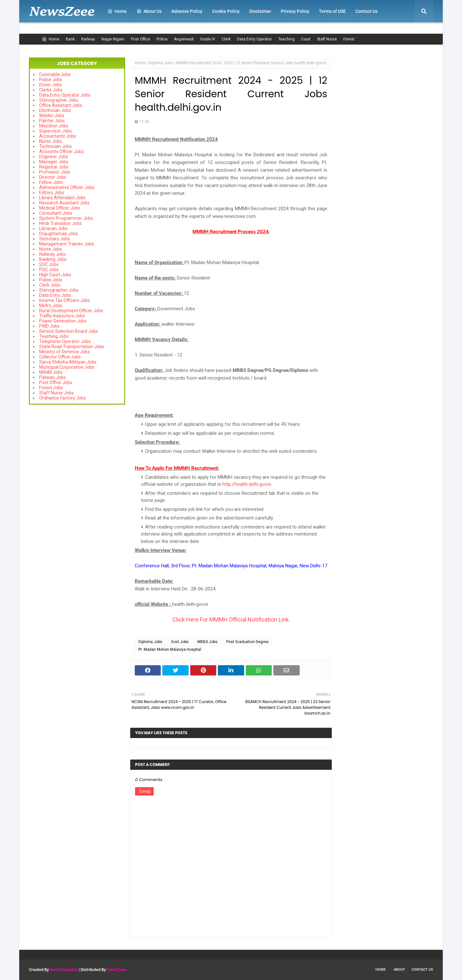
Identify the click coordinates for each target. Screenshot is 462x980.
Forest (349, 39)
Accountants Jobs (58, 136)
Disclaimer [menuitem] (260, 11)
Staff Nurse (327, 39)
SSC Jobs (49, 264)
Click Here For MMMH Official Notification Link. (231, 619)
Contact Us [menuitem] (367, 11)
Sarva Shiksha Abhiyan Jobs (68, 362)
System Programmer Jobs (66, 218)
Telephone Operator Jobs (65, 341)
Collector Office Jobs (60, 357)
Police (162, 39)
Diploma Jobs (161, 63)
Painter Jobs (52, 121)
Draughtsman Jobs (59, 234)
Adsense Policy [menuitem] (187, 11)
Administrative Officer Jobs (67, 187)
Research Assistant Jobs (64, 203)
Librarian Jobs (53, 228)
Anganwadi (184, 39)
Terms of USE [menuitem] (332, 11)
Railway (88, 39)
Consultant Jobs (56, 213)
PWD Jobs (49, 326)
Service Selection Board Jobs (69, 331)
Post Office (141, 39)
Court (306, 39)
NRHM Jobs (51, 372)
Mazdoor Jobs (54, 126)
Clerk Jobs (50, 285)
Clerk (226, 39)
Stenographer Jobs (59, 100)
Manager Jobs (54, 162)
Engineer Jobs (54, 157)
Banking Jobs (53, 259)
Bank (70, 39)
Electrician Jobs (55, 110)
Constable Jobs (55, 74)
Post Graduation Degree (247, 642)
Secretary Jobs (55, 239)
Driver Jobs (51, 85)
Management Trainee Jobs (67, 244)
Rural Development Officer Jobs (71, 311)
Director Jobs (53, 177)
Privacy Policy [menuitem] (295, 11)
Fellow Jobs (51, 182)
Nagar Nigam (113, 39)
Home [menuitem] (117, 11)
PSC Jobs (49, 270)
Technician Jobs (56, 146)
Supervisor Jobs (56, 131)
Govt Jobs (180, 642)
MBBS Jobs (207, 642)
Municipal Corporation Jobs (67, 367)
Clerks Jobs (51, 90)
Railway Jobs (52, 254)
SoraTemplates (64, 970)
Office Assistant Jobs (61, 105)
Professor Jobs (55, 172)
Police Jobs (51, 80)
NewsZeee (117, 970)
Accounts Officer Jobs (61, 151)
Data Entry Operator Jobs (65, 95)
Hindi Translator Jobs (60, 223)
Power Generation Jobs (63, 321)
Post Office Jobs (56, 383)
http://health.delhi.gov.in (247, 484)
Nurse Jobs (51, 141)
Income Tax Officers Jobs (65, 300)
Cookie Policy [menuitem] (226, 11)
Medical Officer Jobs (60, 208)
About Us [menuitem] (149, 11)
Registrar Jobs (54, 167)
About (399, 970)
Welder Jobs (52, 116)
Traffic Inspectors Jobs (62, 316)
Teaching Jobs (54, 336)
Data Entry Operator (254, 39)
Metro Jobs (51, 305)
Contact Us (422, 970)
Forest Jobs (51, 388)
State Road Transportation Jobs (72, 347)
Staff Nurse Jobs (56, 393)
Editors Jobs (52, 193)
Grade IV (208, 39)
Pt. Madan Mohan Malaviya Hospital (170, 649)
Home (51, 39)
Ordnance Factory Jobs (63, 398)
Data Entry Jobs (55, 295)
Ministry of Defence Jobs (64, 352)
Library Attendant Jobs (62, 198)
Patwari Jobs (52, 377)
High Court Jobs (55, 275)
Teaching (286, 39)
